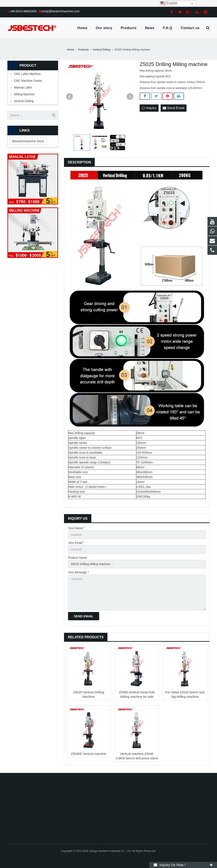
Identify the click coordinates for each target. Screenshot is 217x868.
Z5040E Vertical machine (89, 754)
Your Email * (76, 543)
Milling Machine (24, 94)
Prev (70, 97)
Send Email (174, 108)
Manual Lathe (23, 87)
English (169, 3)
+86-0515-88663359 (23, 11)
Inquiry (149, 108)
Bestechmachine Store (28, 141)
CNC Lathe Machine (27, 74)
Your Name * (76, 528)
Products (83, 50)
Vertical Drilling (102, 50)
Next (130, 97)
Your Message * (78, 572)
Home (71, 50)
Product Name (77, 558)
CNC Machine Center (28, 81)
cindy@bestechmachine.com (61, 11)
